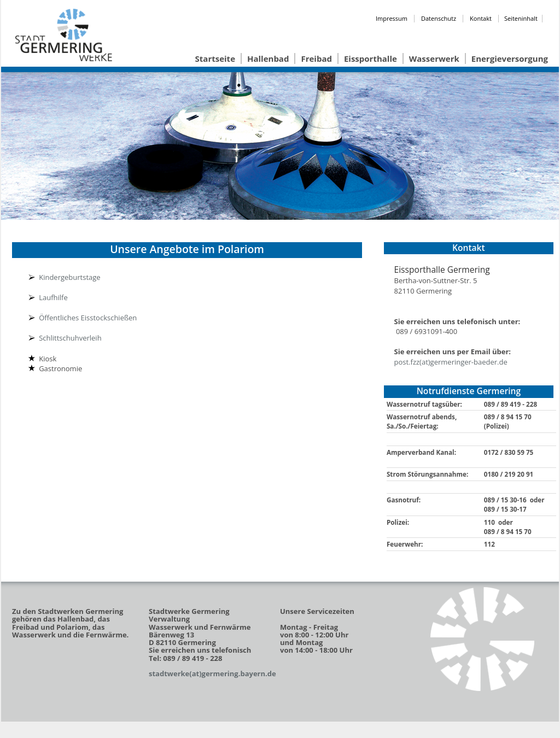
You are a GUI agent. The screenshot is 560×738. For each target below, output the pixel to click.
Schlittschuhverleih (70, 338)
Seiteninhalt (521, 18)
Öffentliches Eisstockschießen (88, 318)
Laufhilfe (53, 297)
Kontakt (481, 18)
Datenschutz (439, 18)
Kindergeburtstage (69, 277)
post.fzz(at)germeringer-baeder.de (451, 362)
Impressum (392, 18)
